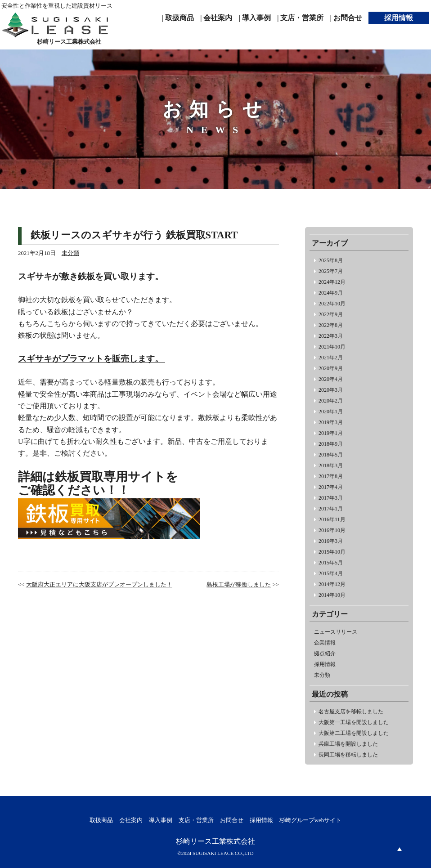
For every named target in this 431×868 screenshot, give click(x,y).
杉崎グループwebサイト (310, 820)
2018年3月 (331, 465)
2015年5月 (331, 563)
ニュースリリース (336, 632)
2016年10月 (332, 530)
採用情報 (325, 664)
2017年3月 (331, 498)
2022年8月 (331, 325)
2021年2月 (331, 358)
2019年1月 (331, 433)
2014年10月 (332, 595)
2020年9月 (331, 368)
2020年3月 (331, 390)
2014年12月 (332, 584)
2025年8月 (331, 260)
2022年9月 (331, 314)
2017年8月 (331, 476)
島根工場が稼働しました (239, 585)
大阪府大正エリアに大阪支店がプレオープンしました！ (99, 585)
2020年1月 (331, 412)
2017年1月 (331, 509)
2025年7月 (331, 271)
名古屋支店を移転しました (351, 711)
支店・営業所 (196, 820)
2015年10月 (332, 552)
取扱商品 (101, 820)
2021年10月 (332, 347)
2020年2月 (331, 401)
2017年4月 (331, 487)
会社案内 (131, 820)
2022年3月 (331, 336)
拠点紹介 (325, 653)
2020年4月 (331, 379)
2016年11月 (332, 519)
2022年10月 (332, 304)
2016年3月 (331, 541)
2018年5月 (331, 455)
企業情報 (325, 643)
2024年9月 (331, 293)
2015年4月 (331, 573)
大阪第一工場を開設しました (354, 722)
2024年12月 (332, 282)
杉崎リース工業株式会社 (215, 841)
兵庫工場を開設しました (348, 744)
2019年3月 (331, 422)
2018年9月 (331, 444)
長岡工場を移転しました (348, 755)
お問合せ (232, 820)
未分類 (322, 675)
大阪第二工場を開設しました (354, 733)
